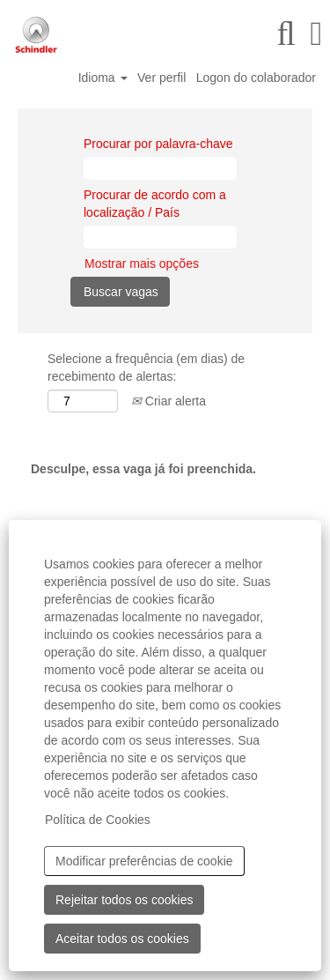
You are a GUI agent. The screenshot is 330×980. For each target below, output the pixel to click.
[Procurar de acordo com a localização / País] (160, 237)
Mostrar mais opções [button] (142, 264)
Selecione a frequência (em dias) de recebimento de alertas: (146, 367)
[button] (316, 33)
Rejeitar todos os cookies (124, 900)
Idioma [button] (103, 78)
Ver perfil (161, 78)
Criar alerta (169, 401)
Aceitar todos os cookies (122, 939)
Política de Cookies (98, 820)
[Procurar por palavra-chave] (160, 168)
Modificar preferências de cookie (144, 861)
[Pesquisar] (286, 33)
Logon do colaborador (256, 78)
